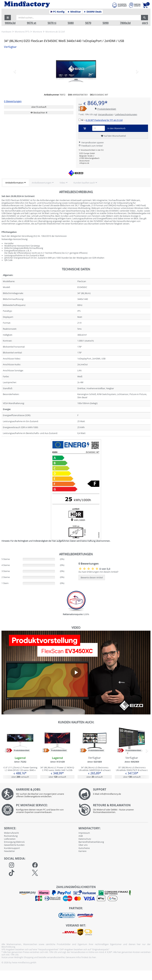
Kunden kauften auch (84, 183)
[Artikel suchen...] (79, 18)
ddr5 (145, 23)
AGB (81, 836)
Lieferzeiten (10, 839)
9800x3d (10, 23)
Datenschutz (85, 839)
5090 (106, 23)
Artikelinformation (14, 183)
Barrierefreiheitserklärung (91, 842)
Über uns (83, 845)
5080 (71, 23)
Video (62, 183)
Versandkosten (106, 114)
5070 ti (52, 23)
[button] (8, 18)
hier (94, 957)
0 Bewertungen (13, 101)
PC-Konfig (58, 12)
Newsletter (9, 851)
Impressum (84, 833)
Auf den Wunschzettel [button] (113, 136)
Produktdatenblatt (105, 109)
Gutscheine (84, 848)
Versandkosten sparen (91, 142)
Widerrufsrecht (11, 833)
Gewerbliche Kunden (14, 845)
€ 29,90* (104, 120)
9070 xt (32, 23)
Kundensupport (12, 848)
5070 (88, 23)
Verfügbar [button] (10, 47)
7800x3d (125, 23)
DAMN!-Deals (93, 12)
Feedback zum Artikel (91, 146)
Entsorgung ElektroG (14, 842)
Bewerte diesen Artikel (92, 577)
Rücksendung (11, 836)
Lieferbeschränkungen (126, 114)
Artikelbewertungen (42, 183)
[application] (76, 673)
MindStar (74, 12)
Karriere (82, 851)
